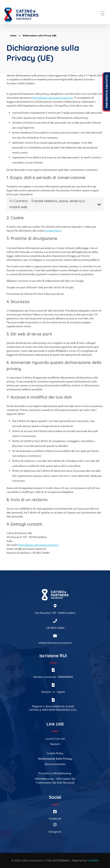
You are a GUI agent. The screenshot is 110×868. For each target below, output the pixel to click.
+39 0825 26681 (55, 628)
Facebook (55, 819)
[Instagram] (55, 825)
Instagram (55, 832)
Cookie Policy (53, 230)
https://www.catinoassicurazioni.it (53, 98)
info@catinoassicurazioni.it (55, 643)
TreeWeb (93, 860)
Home (13, 35)
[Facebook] (55, 812)
